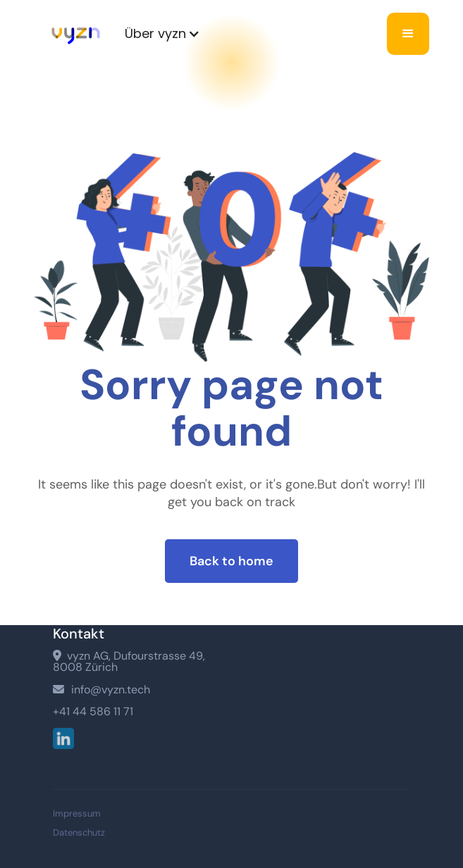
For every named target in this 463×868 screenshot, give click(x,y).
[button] (162, 34)
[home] (72, 34)
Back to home (231, 561)
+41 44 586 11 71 (93, 712)
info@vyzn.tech (101, 690)
